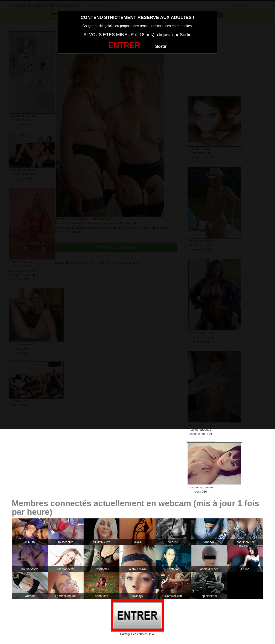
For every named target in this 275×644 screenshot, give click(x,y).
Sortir (161, 46)
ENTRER (124, 45)
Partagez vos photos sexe (137, 634)
